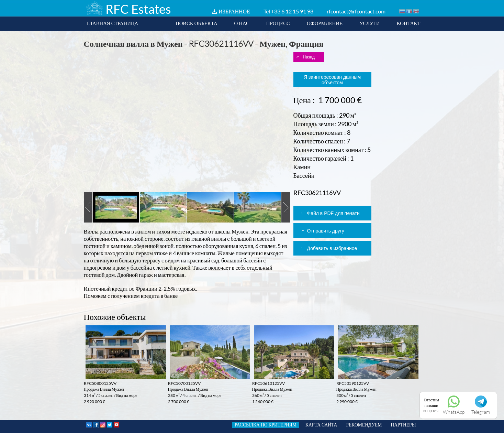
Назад (309, 57)
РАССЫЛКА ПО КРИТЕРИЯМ (266, 425)
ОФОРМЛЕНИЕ (325, 23)
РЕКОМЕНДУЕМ (364, 425)
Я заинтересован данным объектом (332, 80)
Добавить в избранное (332, 248)
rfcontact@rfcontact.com (356, 11)
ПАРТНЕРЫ (403, 425)
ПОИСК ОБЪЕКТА (197, 23)
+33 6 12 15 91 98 (292, 11)
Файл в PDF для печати (333, 213)
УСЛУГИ (370, 23)
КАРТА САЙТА (321, 425)
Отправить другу (326, 231)
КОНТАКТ (409, 23)
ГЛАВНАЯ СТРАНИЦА (113, 23)
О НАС (242, 23)
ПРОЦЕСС (278, 23)
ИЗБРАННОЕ (234, 11)
